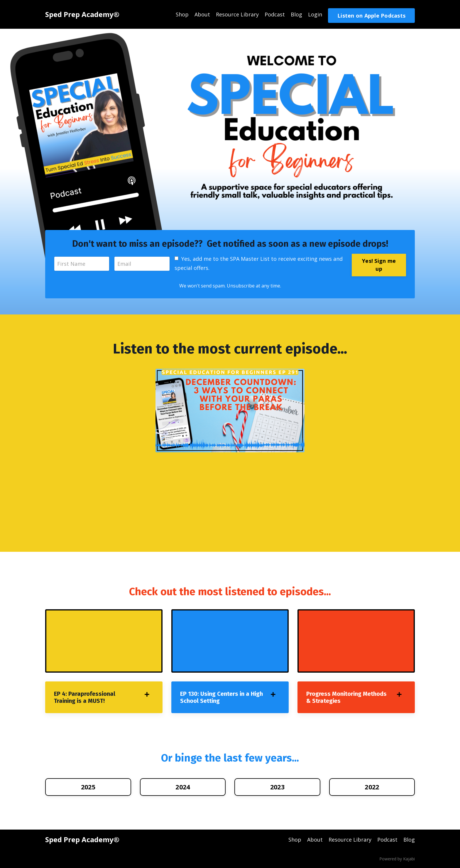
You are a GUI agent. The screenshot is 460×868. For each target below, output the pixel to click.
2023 (277, 787)
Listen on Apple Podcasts (371, 16)
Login (315, 14)
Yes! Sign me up (379, 265)
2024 (183, 787)
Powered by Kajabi (397, 859)
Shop (182, 14)
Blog (296, 14)
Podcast (275, 14)
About (202, 14)
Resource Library (237, 14)
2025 (88, 787)
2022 (372, 787)
